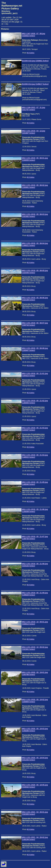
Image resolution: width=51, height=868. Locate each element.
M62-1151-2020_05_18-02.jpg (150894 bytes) (35, 701)
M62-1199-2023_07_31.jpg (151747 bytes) (33, 109)
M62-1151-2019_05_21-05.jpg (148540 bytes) (35, 483)
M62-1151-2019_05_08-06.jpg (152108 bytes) (35, 299)
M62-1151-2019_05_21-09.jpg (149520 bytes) (35, 594)
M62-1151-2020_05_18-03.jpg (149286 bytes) (35, 730)
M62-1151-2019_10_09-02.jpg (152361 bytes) (35, 648)
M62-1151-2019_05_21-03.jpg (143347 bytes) (35, 429)
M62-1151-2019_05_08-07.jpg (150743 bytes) (35, 324)
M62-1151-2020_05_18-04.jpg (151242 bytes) (35, 759)
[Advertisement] (37, 12)
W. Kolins (31, 53)
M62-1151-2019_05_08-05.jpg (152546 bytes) (35, 272)
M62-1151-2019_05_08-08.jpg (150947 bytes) (35, 349)
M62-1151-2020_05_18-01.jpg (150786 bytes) (35, 673)
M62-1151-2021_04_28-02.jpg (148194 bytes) (35, 838)
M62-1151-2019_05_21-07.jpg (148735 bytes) (35, 538)
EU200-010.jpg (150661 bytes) (35, 61)
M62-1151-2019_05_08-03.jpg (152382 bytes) (35, 215)
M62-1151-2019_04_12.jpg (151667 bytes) (33, 132)
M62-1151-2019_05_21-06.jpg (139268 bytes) (35, 510)
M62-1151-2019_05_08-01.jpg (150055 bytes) (35, 159)
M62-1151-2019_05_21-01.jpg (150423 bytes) (35, 375)
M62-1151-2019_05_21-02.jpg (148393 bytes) (35, 402)
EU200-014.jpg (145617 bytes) (35, 84)
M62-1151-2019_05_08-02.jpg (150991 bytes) (35, 186)
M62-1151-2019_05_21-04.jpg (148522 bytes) (35, 456)
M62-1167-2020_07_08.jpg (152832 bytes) (33, 35)
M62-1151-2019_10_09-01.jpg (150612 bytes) (35, 623)
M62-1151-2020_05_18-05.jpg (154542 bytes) (35, 786)
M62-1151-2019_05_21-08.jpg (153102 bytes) (35, 565)
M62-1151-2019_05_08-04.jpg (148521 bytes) (35, 244)
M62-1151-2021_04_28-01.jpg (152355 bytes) (35, 813)
